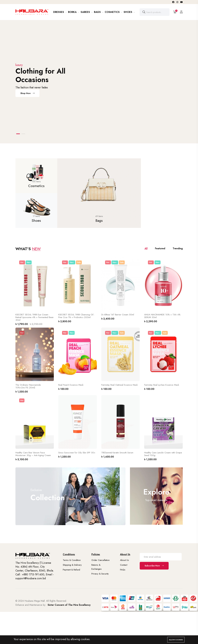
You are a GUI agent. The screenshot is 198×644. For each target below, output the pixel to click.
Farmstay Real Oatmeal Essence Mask (119, 385)
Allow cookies (176, 640)
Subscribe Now (154, 566)
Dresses (59, 12)
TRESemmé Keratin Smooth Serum (117, 453)
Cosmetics (113, 12)
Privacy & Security (100, 574)
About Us (124, 560)
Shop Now (27, 94)
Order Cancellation (100, 560)
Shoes (128, 12)
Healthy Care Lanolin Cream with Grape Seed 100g (163, 454)
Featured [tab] (160, 248)
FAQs (123, 570)
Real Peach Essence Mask (71, 385)
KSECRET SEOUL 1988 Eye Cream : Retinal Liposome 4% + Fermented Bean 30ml (34, 317)
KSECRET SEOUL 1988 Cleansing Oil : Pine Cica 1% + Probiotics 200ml (77, 316)
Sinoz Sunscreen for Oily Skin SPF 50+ (77, 453)
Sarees (86, 12)
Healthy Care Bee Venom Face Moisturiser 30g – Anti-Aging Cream (33, 454)
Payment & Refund (71, 570)
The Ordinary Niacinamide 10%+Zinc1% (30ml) (28, 386)
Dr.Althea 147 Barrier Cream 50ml (118, 315)
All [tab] (146, 248)
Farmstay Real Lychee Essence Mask (162, 385)
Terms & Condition (72, 560)
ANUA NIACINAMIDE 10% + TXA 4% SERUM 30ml (162, 316)
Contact (124, 565)
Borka (73, 12)
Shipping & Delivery (72, 565)
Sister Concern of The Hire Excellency (69, 605)
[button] (18, 134)
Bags (98, 12)
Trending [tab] (178, 248)
